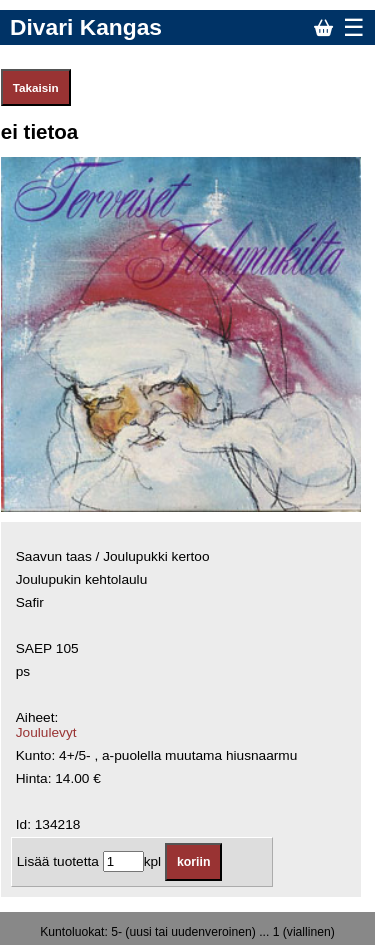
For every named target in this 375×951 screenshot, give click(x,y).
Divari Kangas (86, 27)
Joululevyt (46, 732)
